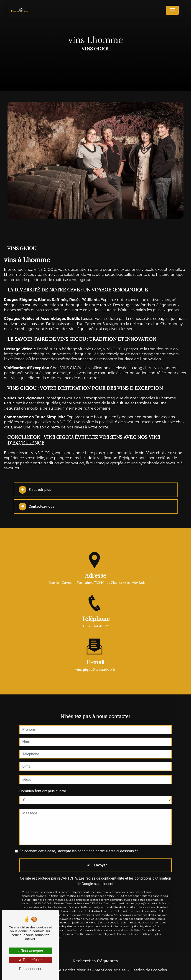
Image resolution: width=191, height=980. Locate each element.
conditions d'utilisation (153, 872)
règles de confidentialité (105, 872)
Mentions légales (110, 970)
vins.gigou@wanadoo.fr (95, 663)
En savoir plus (35, 490)
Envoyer (100, 859)
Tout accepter (30, 951)
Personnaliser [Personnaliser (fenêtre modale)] (30, 969)
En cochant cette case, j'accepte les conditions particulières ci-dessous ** (79, 845)
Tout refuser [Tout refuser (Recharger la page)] (30, 960)
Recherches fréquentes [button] (95, 961)
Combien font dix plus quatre (43, 785)
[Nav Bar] (172, 10)
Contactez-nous (37, 507)
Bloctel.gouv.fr (106, 928)
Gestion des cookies (149, 970)
